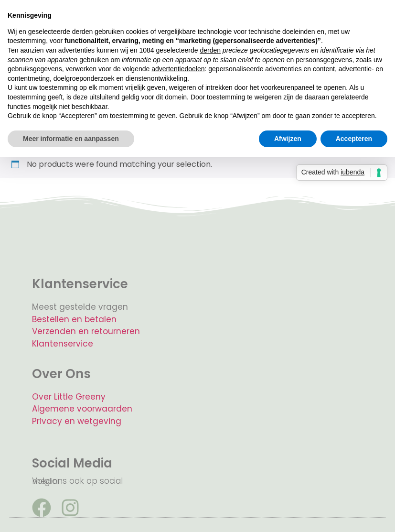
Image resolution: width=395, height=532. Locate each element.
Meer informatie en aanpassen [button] (71, 139)
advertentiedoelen (178, 69)
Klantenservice (63, 344)
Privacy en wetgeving (77, 421)
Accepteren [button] (354, 139)
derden (210, 50)
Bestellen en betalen (74, 319)
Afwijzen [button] (288, 139)
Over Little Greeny (69, 397)
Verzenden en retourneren (86, 331)
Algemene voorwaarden (82, 409)
